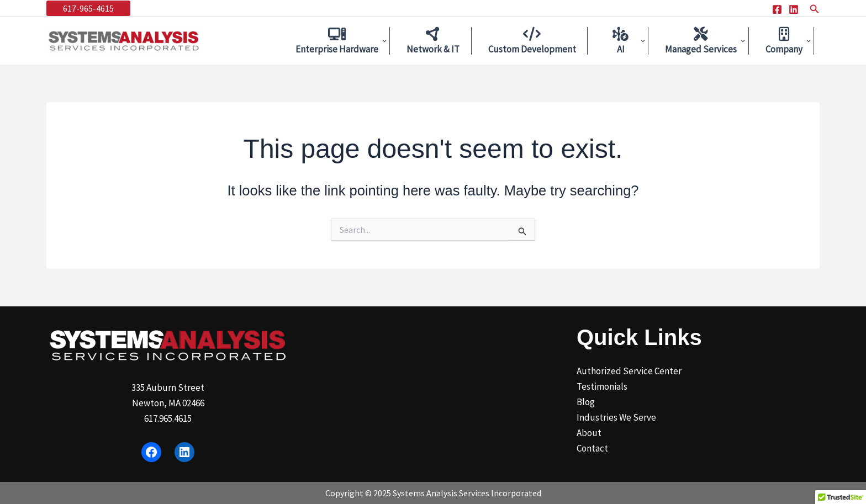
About (589, 433)
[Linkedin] (794, 9)
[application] (396, 41)
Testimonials (602, 386)
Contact (592, 448)
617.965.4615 (168, 418)
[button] (88, 8)
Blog (586, 402)
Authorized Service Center (629, 371)
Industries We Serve (616, 417)
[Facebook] (777, 9)
